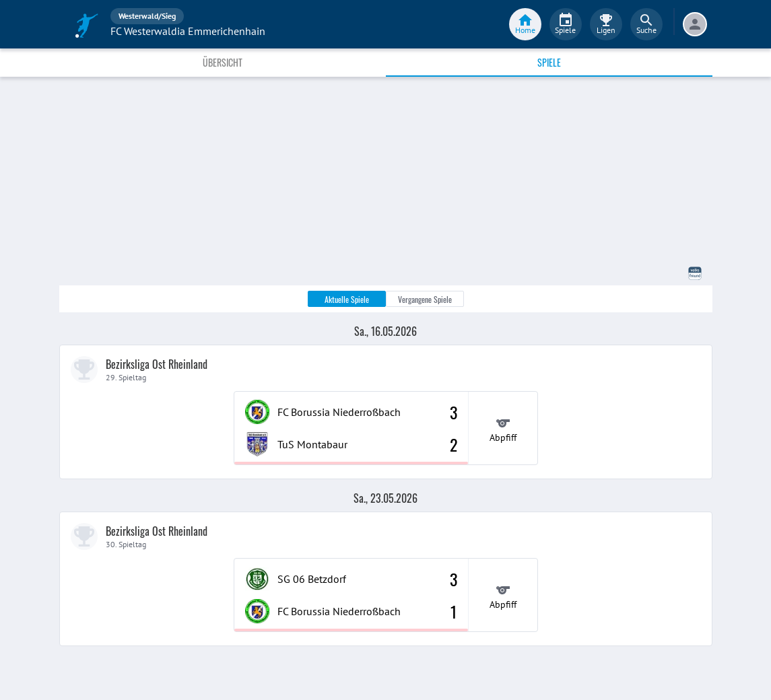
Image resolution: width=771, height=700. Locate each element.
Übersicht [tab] (223, 62)
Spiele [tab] (549, 62)
